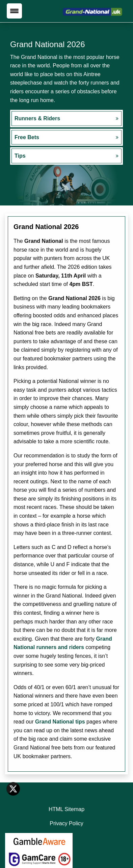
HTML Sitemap (66, 809)
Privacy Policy (66, 823)
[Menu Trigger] (14, 11)
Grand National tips (60, 722)
